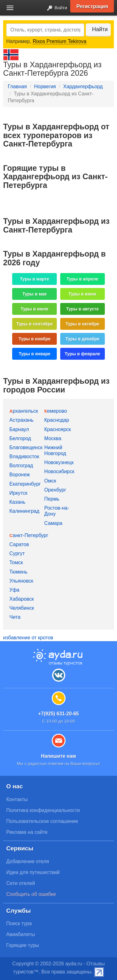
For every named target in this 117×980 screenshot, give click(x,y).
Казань (17, 502)
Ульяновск (21, 581)
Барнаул (19, 429)
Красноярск (58, 429)
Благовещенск (26, 447)
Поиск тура (19, 923)
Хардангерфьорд (83, 86)
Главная (17, 86)
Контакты (17, 799)
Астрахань (22, 420)
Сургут (17, 553)
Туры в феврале (82, 354)
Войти (55, 8)
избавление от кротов (28, 638)
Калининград (24, 511)
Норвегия (45, 86)
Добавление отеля (28, 861)
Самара (53, 523)
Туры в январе (35, 354)
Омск (50, 481)
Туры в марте (34, 279)
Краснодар (57, 420)
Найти (100, 29)
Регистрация (92, 6)
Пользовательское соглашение (42, 821)
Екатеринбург (25, 484)
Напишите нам (58, 756)
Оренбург (55, 490)
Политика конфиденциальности (43, 810)
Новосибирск (59, 471)
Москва (53, 438)
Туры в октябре (82, 324)
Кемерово (56, 411)
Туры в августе (83, 309)
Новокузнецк (59, 462)
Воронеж (20, 475)
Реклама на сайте (27, 832)
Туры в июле (34, 309)
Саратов (19, 544)
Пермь (52, 499)
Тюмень (18, 572)
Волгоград (21, 466)
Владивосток (24, 456)
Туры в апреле (82, 279)
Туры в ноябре (35, 339)
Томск (16, 562)
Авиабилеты (21, 934)
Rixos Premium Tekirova (60, 41)
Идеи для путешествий (33, 872)
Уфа (14, 590)
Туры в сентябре (34, 324)
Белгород (20, 438)
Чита (15, 617)
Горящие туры (23, 945)
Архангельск (24, 411)
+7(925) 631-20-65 (58, 714)
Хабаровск (22, 599)
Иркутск (18, 493)
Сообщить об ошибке (31, 894)
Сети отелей (21, 883)
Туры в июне (83, 294)
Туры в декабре (83, 339)
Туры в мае (35, 294)
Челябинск (22, 608)
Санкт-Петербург (29, 535)
